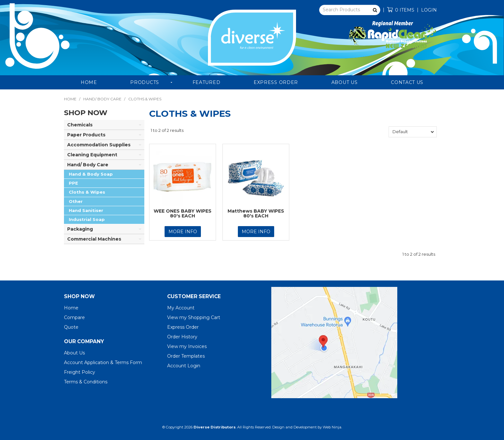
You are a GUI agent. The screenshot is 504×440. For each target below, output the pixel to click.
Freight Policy (80, 372)
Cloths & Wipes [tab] (87, 192)
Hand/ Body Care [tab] (88, 165)
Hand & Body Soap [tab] (91, 174)
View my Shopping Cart (194, 317)
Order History (182, 337)
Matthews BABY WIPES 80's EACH (256, 213)
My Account (181, 308)
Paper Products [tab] (86, 135)
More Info (183, 232)
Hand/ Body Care (102, 99)
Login (429, 10)
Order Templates (186, 356)
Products (145, 82)
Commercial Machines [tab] (94, 239)
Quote (71, 327)
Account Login (184, 366)
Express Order (276, 82)
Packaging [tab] (80, 229)
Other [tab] (76, 201)
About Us (345, 82)
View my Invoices (187, 346)
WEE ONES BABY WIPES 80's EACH (183, 213)
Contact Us (407, 82)
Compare (74, 317)
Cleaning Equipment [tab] (92, 155)
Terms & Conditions (86, 382)
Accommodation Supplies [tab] (99, 145)
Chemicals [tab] (80, 125)
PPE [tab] (73, 183)
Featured (207, 82)
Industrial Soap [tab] (87, 219)
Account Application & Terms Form (103, 362)
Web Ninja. (332, 427)
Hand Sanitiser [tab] (86, 210)
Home (89, 82)
